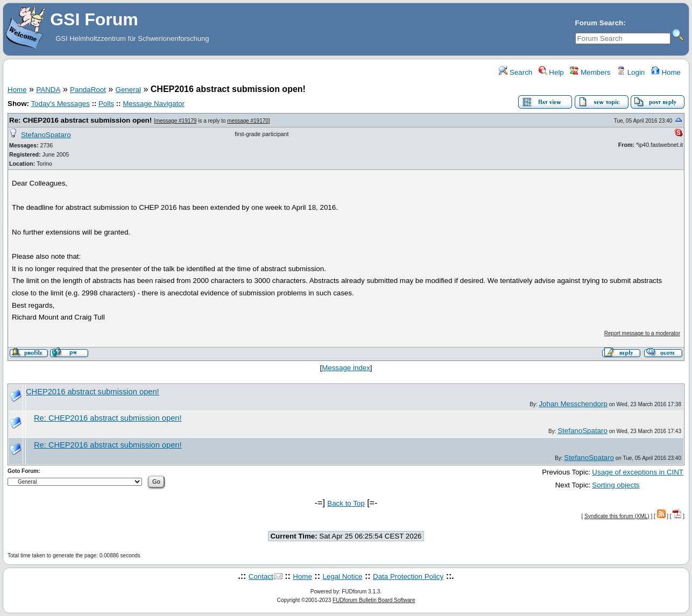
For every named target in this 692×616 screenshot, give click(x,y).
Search (516, 72)
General (128, 90)
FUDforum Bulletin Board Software (374, 600)
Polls (106, 104)
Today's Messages (60, 104)
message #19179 (176, 121)
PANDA (48, 90)
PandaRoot (88, 90)
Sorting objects (616, 485)
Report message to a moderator (642, 333)
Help (551, 72)
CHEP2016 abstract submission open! (93, 392)
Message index (346, 368)
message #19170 (248, 121)
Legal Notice (342, 576)
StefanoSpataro (46, 135)
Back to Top (346, 503)
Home (666, 72)
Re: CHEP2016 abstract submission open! (80, 120)
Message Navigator (154, 104)
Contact (261, 576)
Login (631, 72)
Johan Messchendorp (573, 404)
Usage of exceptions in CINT (638, 472)
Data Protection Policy (408, 576)
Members (590, 72)
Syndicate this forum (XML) (617, 516)
